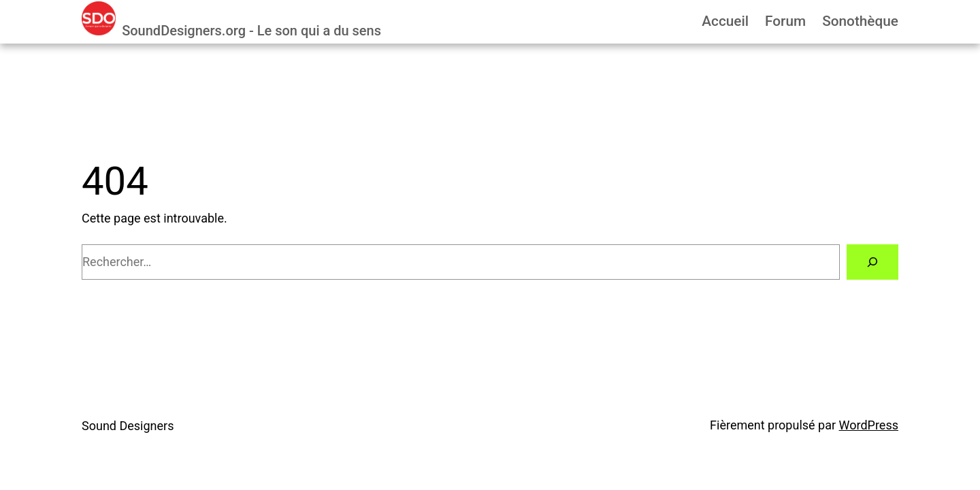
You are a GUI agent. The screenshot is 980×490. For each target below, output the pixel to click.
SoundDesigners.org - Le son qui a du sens (251, 31)
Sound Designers (128, 426)
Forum (785, 21)
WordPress (869, 425)
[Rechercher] (872, 262)
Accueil (725, 21)
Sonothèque (860, 21)
